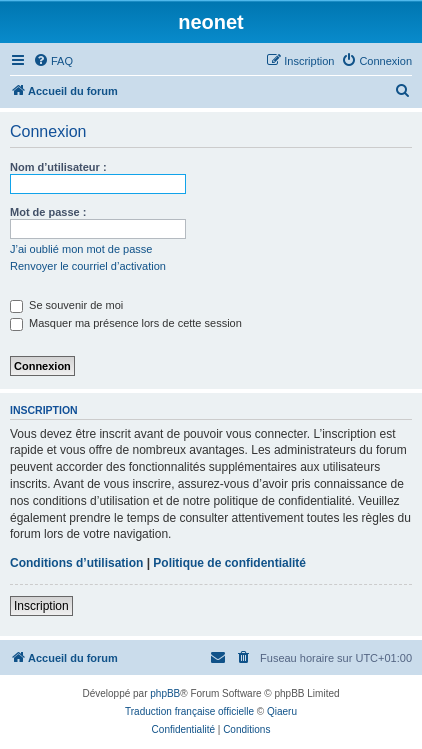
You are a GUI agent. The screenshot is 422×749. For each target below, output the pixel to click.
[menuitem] (53, 61)
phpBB (165, 693)
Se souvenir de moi (66, 305)
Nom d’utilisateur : (58, 167)
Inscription (41, 606)
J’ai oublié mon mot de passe (81, 249)
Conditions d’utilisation (76, 563)
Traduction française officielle (189, 711)
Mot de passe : (48, 212)
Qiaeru (282, 711)
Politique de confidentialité (229, 563)
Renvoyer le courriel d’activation (88, 266)
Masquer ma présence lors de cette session (126, 323)
